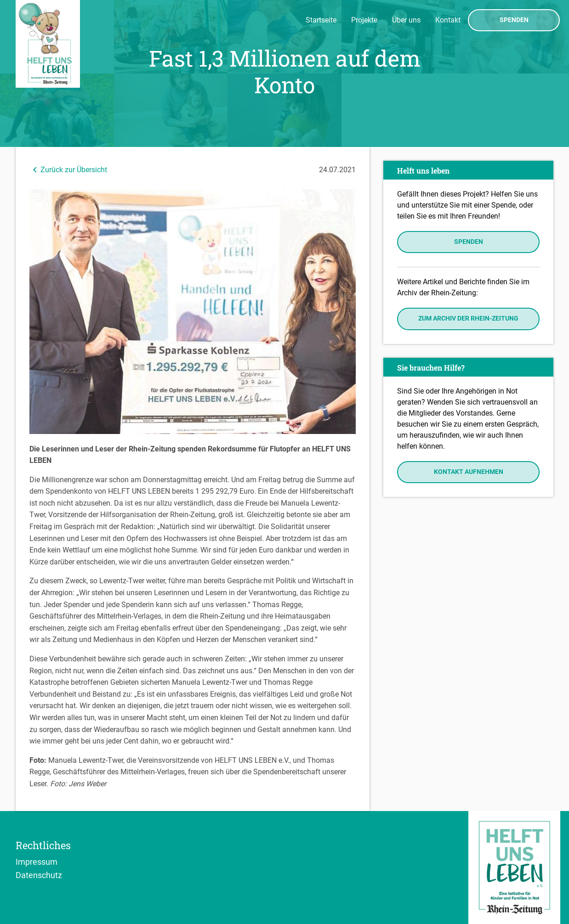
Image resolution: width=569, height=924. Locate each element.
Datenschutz (39, 875)
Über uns (406, 20)
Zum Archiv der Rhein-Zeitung (468, 318)
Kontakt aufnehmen (469, 472)
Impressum (37, 862)
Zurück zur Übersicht (68, 170)
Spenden (514, 20)
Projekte (364, 20)
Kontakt (448, 20)
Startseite (321, 20)
